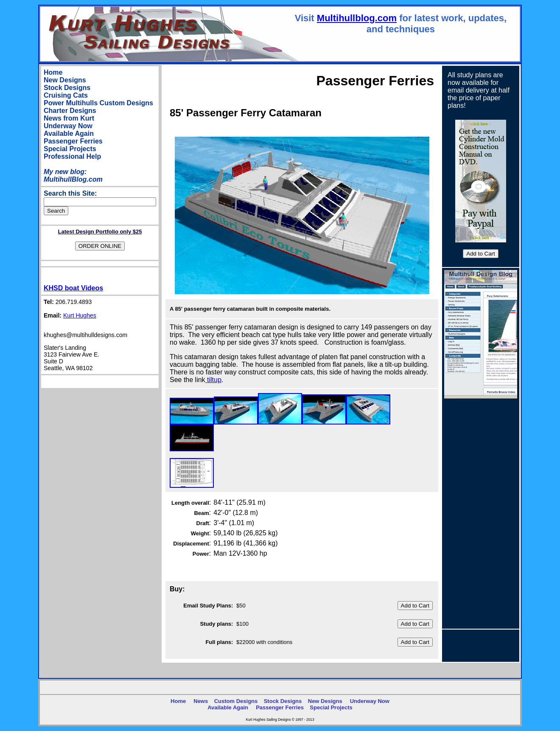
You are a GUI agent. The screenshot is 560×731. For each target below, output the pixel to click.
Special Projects (70, 149)
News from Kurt (69, 118)
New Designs (65, 80)
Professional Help (72, 156)
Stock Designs (67, 88)
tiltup (213, 380)
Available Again (69, 134)
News (201, 701)
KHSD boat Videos (73, 288)
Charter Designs (70, 111)
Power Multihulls (71, 103)
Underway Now (68, 126)
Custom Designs (126, 103)
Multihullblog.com (357, 18)
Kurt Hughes (80, 315)
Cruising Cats (66, 95)
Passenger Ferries (73, 141)
